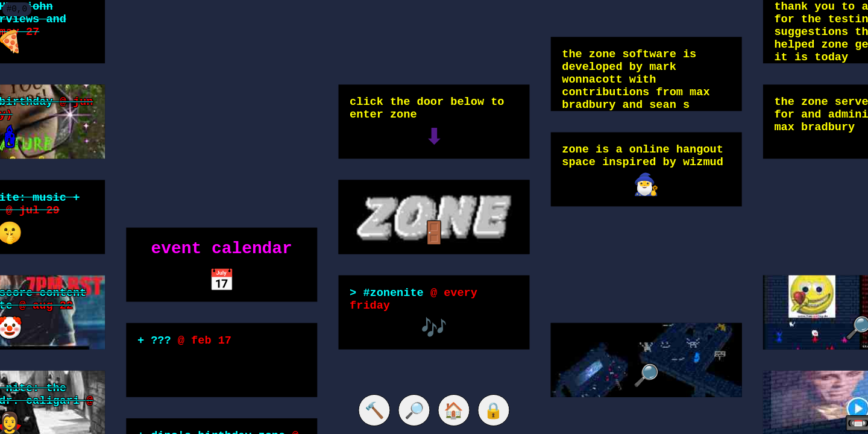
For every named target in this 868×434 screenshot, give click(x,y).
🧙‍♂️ (646, 185)
